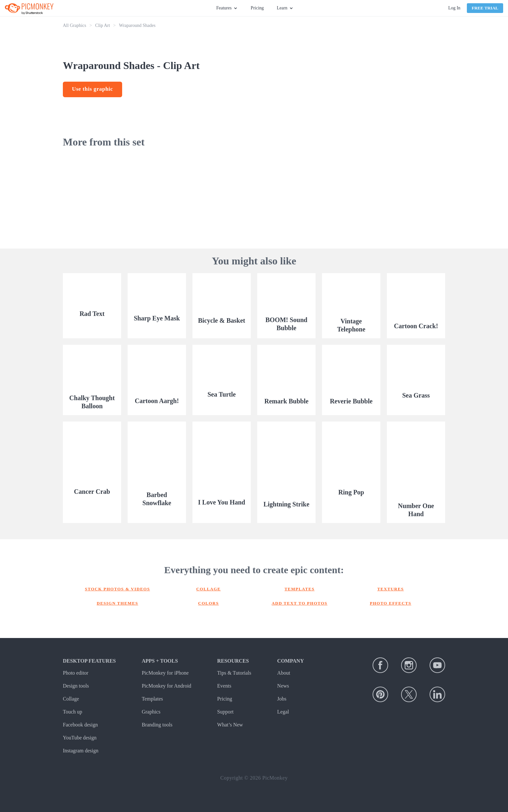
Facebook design (80, 725)
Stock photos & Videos (117, 589)
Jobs (282, 699)
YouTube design (80, 738)
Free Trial (485, 8)
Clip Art (103, 25)
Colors (209, 603)
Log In (454, 8)
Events (224, 686)
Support (225, 712)
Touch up (73, 712)
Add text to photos (299, 603)
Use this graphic (92, 89)
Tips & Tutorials (234, 673)
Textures (390, 589)
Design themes (118, 603)
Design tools (76, 686)
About (284, 673)
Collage (209, 589)
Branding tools (157, 725)
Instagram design (81, 751)
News (283, 686)
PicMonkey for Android (166, 686)
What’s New (230, 725)
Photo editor (76, 673)
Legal (283, 712)
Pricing (257, 8)
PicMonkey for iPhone (165, 673)
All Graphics (75, 25)
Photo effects (391, 603)
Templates (300, 589)
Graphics (151, 712)
